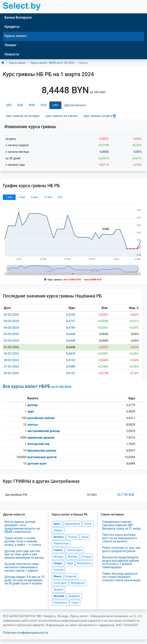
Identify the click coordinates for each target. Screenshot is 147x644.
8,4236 (71, 315)
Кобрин (58, 530)
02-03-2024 (11, 341)
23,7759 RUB (126, 495)
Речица (86, 557)
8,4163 (71, 360)
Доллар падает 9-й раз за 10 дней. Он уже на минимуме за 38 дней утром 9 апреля (24, 580)
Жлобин (73, 557)
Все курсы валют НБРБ (37, 386)
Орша (85, 537)
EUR (20, 105)
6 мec (35, 197)
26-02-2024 (11, 373)
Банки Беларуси (18, 17)
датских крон (37, 464)
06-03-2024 (11, 315)
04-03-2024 (11, 328)
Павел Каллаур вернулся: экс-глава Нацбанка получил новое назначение (121, 577)
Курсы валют (16, 36)
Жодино (58, 590)
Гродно (58, 563)
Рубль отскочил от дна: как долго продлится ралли (121, 549)
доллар (33, 405)
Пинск (88, 524)
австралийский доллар (44, 431)
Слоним (58, 570)
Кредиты (12, 27)
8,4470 (71, 354)
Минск (58, 576)
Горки (75, 603)
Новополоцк (61, 543)
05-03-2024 (11, 321)
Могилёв (59, 596)
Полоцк (73, 537)
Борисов (71, 576)
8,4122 (71, 373)
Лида (70, 563)
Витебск (59, 537)
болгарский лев (38, 444)
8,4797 (71, 321)
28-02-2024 (11, 360)
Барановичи (72, 524)
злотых (33, 425)
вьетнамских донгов (42, 457)
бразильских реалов (42, 451)
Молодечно (78, 583)
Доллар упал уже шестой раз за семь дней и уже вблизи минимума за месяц (24, 554)
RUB (32, 105)
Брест (57, 524)
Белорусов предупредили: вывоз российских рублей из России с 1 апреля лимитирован (121, 562)
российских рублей (41, 418)
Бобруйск (74, 596)
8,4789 (71, 328)
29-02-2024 (11, 354)
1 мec (9, 197)
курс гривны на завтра (61, 116)
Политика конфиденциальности (25, 633)
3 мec (22, 197)
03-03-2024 (11, 334)
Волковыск (84, 563)
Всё (60, 197)
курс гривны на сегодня (23, 116)
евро (31, 411)
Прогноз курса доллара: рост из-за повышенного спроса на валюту (120, 538)
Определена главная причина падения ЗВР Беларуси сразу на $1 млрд (121, 525)
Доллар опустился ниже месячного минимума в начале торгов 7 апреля (22, 567)
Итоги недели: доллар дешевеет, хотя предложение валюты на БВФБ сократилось (22, 527)
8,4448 (71, 334)
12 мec (48, 197)
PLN (44, 105)
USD (9, 105)
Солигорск (60, 583)
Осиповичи (60, 603)
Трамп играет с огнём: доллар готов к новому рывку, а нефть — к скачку (23, 541)
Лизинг (11, 45)
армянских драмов (41, 438)
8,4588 (71, 367)
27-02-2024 (11, 367)
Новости (12, 54)
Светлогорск (75, 550)
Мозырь (59, 557)
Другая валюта (75, 105)
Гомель (58, 550)
